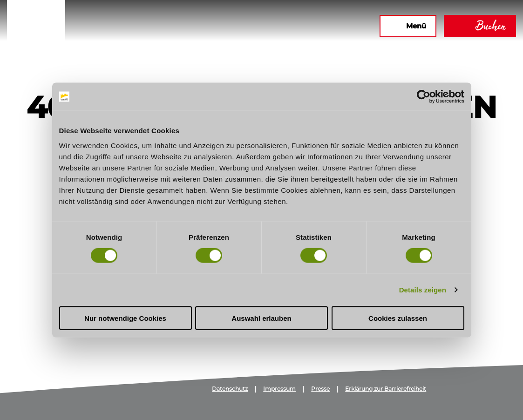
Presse (320, 389)
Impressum (279, 389)
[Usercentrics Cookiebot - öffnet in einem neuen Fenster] (424, 97)
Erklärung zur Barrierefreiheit (386, 389)
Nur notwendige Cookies (125, 318)
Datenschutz (230, 389)
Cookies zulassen (398, 318)
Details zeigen (423, 290)
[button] (272, 26)
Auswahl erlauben (261, 318)
